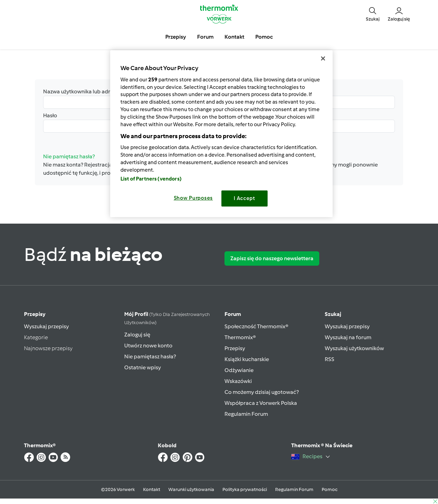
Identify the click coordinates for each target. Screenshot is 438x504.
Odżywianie (239, 370)
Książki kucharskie (247, 359)
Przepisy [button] (176, 37)
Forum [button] (205, 37)
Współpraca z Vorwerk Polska (261, 403)
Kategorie (36, 337)
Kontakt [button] (234, 37)
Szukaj (333, 314)
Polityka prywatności (245, 489)
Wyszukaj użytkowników (354, 348)
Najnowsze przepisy (48, 348)
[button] (373, 14)
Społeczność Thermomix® (256, 326)
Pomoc (330, 489)
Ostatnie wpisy (143, 367)
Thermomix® (240, 337)
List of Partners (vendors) (151, 179)
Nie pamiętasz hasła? (150, 356)
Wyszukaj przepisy (46, 326)
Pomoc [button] (264, 37)
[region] (221, 134)
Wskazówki (238, 381)
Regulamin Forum (246, 414)
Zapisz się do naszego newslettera (272, 258)
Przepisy (35, 314)
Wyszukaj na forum (348, 337)
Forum (233, 314)
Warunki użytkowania (191, 489)
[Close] (323, 58)
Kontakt (152, 489)
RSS (330, 359)
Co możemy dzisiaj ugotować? (262, 392)
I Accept (244, 198)
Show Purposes (194, 198)
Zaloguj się (137, 335)
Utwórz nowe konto (148, 346)
